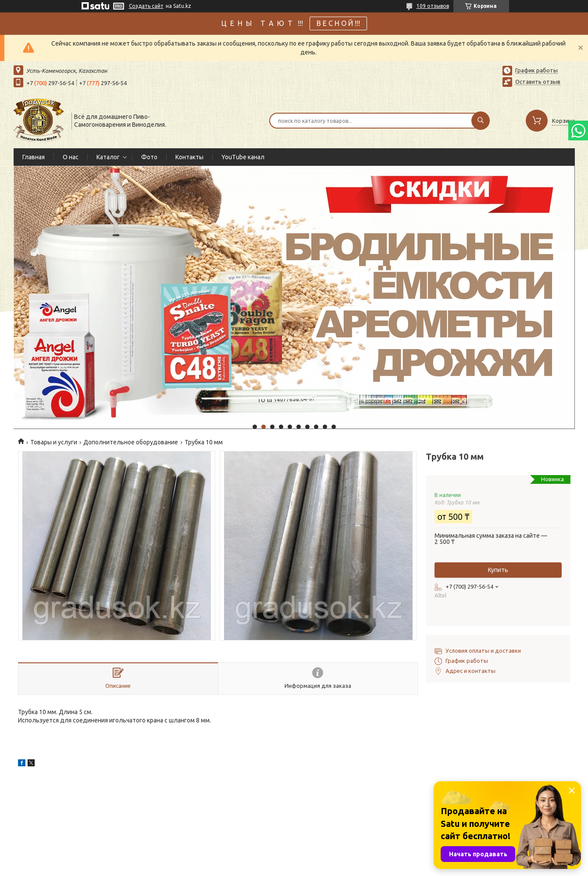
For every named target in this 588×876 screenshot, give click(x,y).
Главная (34, 157)
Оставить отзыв (538, 82)
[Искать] (481, 121)
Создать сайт (146, 6)
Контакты (189, 157)
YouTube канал (243, 157)
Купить (498, 570)
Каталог (108, 157)
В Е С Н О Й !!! (338, 23)
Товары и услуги (54, 442)
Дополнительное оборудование (131, 442)
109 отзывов (433, 6)
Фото (149, 157)
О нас (71, 157)
